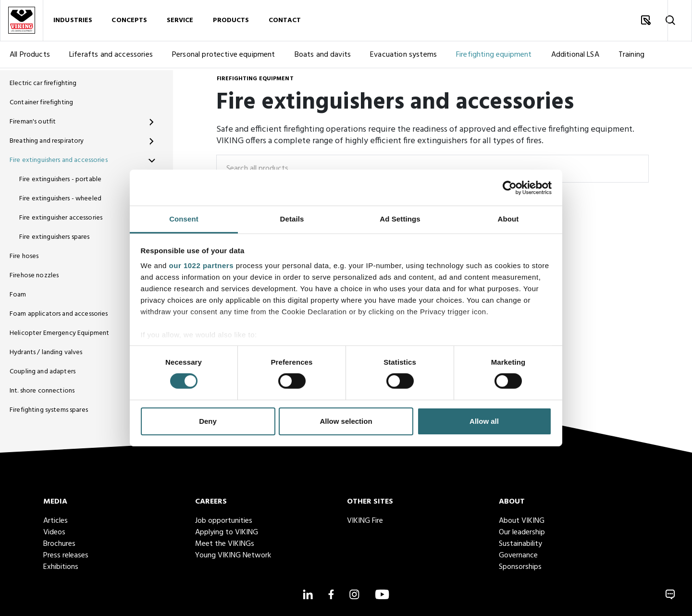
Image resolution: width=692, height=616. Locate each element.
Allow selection (346, 421)
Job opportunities (224, 521)
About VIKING (522, 521)
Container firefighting (41, 103)
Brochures (59, 544)
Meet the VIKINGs (225, 544)
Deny (208, 421)
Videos (54, 532)
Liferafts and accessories (111, 57)
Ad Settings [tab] (400, 219)
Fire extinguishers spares (55, 237)
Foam (18, 295)
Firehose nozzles (34, 276)
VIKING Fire (365, 521)
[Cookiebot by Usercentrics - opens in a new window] (510, 187)
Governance (518, 555)
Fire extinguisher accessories (61, 218)
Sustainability (520, 544)
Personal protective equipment (224, 57)
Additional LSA (575, 57)
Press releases (66, 555)
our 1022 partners (201, 265)
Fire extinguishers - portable (60, 179)
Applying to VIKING (227, 532)
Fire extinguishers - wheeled (60, 199)
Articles (56, 521)
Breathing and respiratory (47, 141)
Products (231, 21)
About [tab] (508, 219)
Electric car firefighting (43, 83)
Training (631, 57)
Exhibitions (61, 567)
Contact (285, 21)
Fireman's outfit (33, 122)
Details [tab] (292, 219)
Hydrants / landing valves (46, 352)
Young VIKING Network (233, 555)
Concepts (129, 21)
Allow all (484, 421)
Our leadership (522, 532)
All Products (30, 57)
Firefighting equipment (494, 57)
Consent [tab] (184, 219)
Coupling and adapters (43, 372)
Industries (73, 21)
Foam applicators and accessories (59, 314)
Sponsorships (520, 567)
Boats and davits (323, 57)
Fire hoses (24, 256)
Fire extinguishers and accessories (59, 160)
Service (180, 21)
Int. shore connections (42, 391)
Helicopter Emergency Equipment (59, 333)
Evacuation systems (403, 57)
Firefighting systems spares (49, 410)
